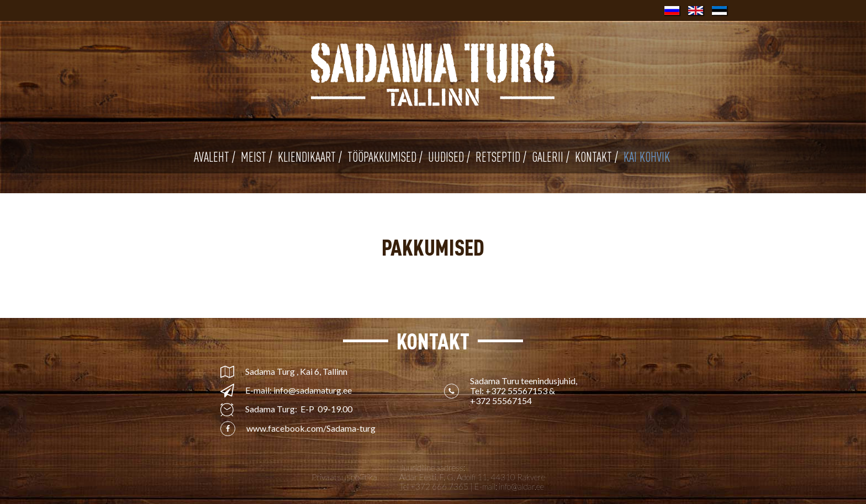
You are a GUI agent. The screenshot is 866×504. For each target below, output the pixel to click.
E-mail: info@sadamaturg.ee (299, 390)
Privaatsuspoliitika (344, 477)
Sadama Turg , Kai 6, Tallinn (296, 372)
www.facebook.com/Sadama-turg (311, 428)
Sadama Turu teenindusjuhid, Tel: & (524, 391)
